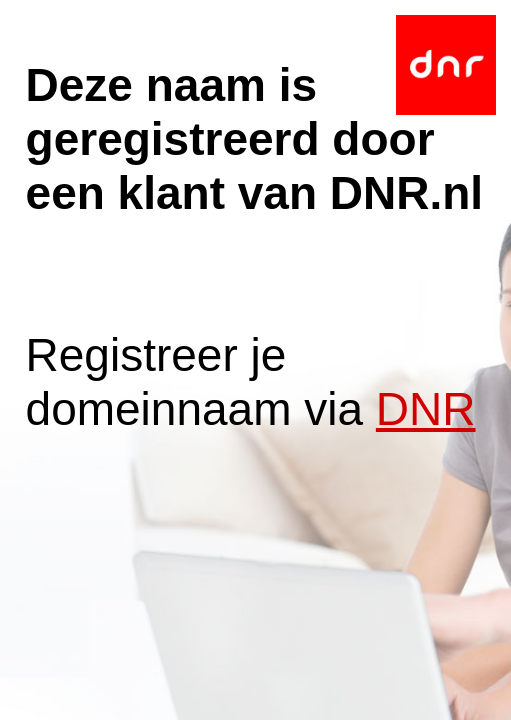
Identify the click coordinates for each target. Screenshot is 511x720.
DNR (426, 409)
